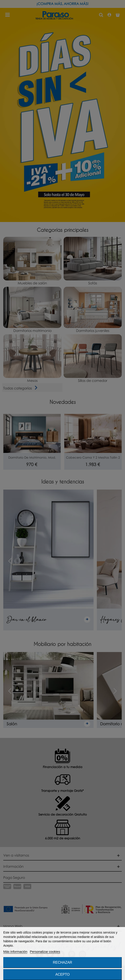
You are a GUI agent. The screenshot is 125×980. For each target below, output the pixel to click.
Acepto (62, 974)
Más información (15, 952)
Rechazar (62, 962)
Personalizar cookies (45, 952)
